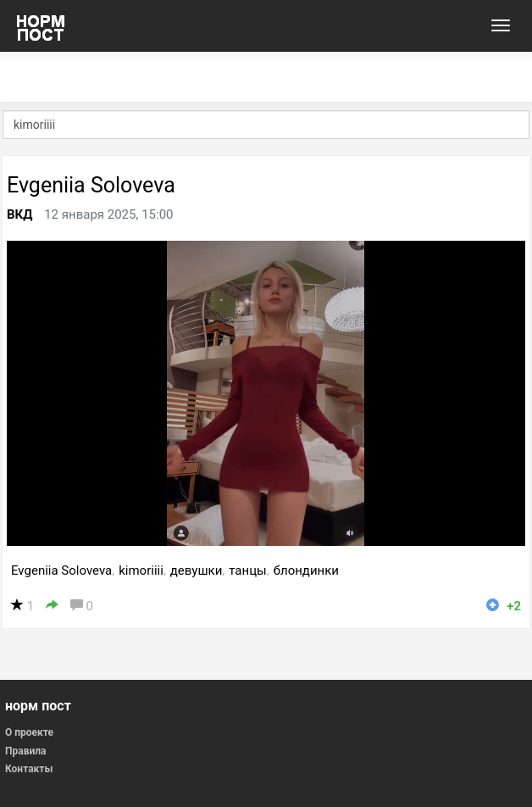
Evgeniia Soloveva (91, 185)
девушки (197, 570)
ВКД (19, 214)
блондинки (306, 570)
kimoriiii (141, 570)
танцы (247, 570)
